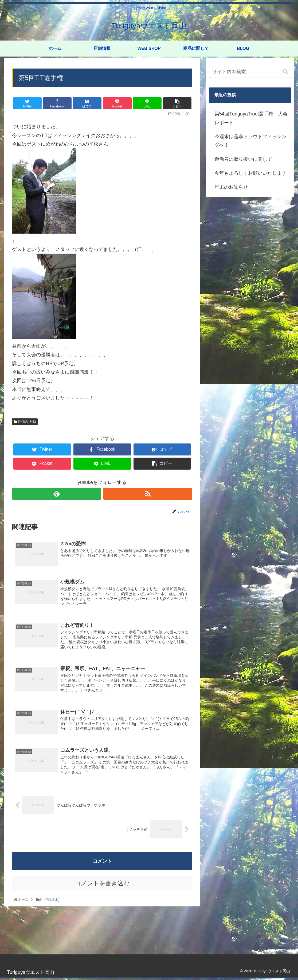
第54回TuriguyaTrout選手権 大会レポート (251, 118)
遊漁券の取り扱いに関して (243, 159)
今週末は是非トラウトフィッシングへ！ (250, 141)
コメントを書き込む (102, 885)
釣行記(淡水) (25, 422)
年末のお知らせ (231, 187)
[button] (285, 72)
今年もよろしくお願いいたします (250, 173)
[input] (250, 72)
